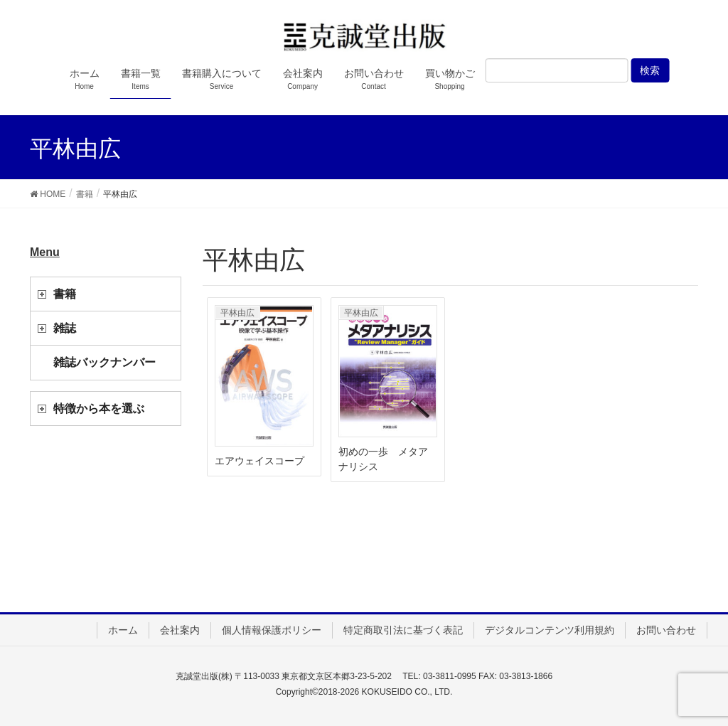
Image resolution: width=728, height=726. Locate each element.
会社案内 (180, 630)
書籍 (65, 294)
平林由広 (237, 313)
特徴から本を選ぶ (99, 409)
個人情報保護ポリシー (272, 630)
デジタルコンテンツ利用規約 (550, 630)
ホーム (123, 630)
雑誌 (65, 328)
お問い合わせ (666, 630)
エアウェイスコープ (259, 461)
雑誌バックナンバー (105, 362)
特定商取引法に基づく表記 (403, 630)
